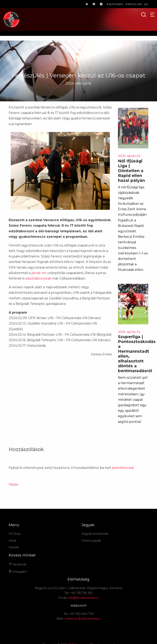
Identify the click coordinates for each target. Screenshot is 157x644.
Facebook (18, 564)
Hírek (12, 541)
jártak (36, 273)
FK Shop (15, 534)
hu (146, 4)
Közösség (115, 4)
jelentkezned (123, 468)
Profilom (134, 4)
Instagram (18, 572)
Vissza (13, 484)
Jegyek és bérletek (95, 534)
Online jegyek (91, 541)
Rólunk (14, 547)
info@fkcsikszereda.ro (83, 598)
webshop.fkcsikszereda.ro (83, 619)
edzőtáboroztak (38, 278)
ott (44, 273)
